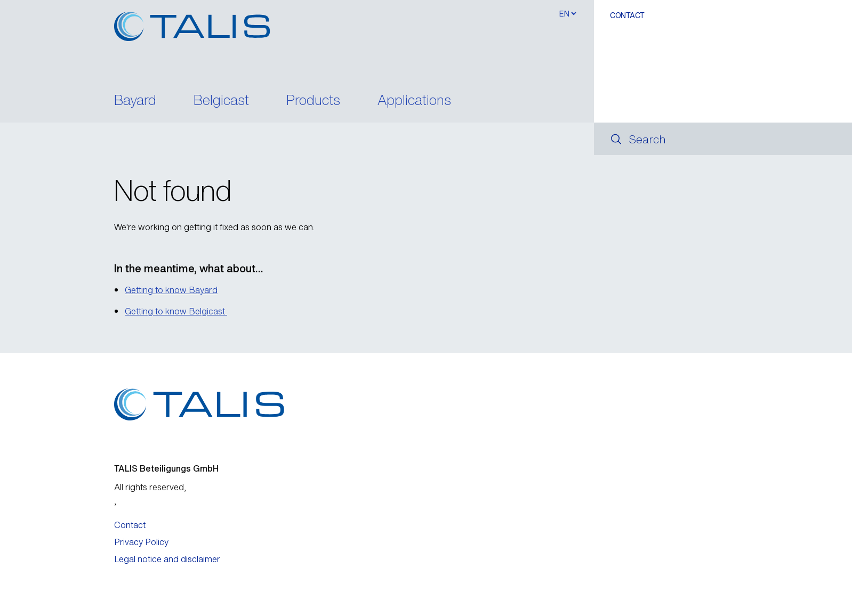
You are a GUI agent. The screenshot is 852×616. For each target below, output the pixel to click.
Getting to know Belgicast (176, 311)
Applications (414, 101)
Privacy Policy (141, 542)
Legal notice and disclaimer (167, 559)
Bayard (135, 101)
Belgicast (221, 101)
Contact (627, 15)
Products (313, 101)
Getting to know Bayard (171, 290)
